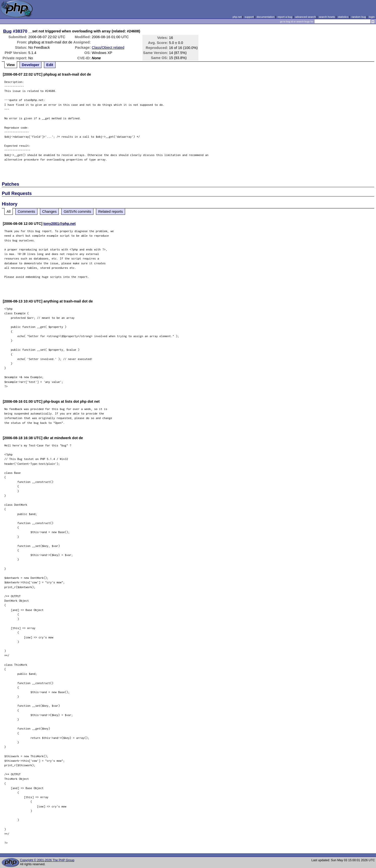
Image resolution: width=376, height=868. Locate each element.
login (372, 17)
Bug (8, 31)
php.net (237, 17)
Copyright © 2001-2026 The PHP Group (47, 860)
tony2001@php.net (60, 224)
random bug (359, 17)
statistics (343, 17)
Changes (49, 212)
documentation (266, 17)
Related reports (111, 212)
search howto (327, 17)
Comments (26, 212)
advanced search (305, 17)
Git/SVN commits (77, 212)
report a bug (285, 17)
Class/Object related (108, 47)
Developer (31, 65)
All (9, 212)
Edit (50, 65)
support (249, 17)
